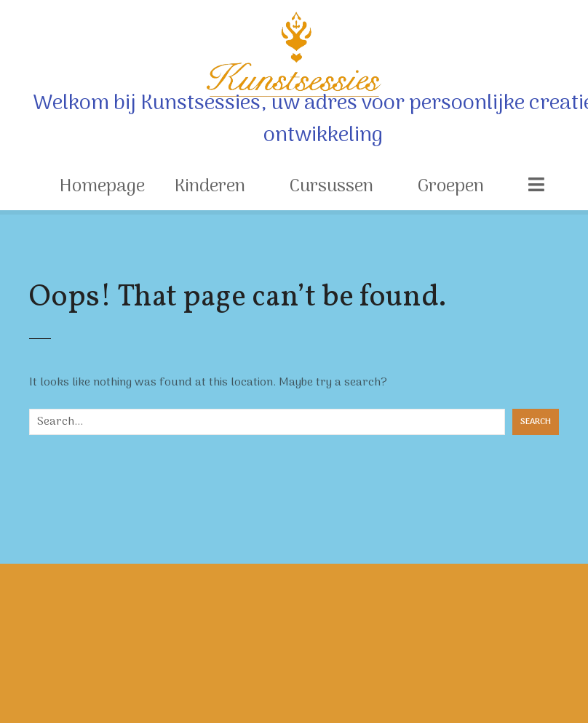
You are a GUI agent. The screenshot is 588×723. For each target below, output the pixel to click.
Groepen (451, 187)
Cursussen (331, 187)
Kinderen (210, 187)
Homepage (102, 187)
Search (536, 422)
